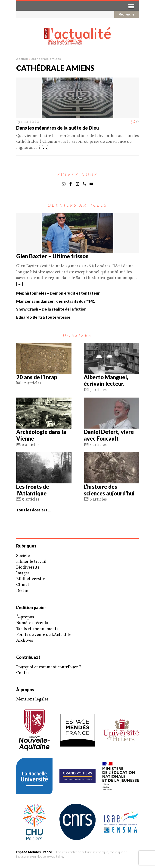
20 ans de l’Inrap (37, 377)
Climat (23, 585)
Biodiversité (28, 568)
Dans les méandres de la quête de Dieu (57, 128)
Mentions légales (32, 699)
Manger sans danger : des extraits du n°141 (56, 301)
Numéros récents (32, 623)
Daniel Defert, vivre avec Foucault (109, 435)
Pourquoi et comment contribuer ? (49, 667)
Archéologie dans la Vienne (41, 435)
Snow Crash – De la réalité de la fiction (51, 309)
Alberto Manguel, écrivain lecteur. (106, 380)
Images (23, 573)
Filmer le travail (31, 562)
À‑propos (25, 617)
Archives (25, 641)
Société (23, 556)
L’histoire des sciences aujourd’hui (109, 490)
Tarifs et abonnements (37, 629)
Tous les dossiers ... (33, 510)
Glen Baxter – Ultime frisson (52, 256)
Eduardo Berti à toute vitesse (43, 317)
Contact (24, 673)
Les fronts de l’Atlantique (33, 490)
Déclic (22, 591)
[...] (45, 148)
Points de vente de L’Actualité (44, 635)
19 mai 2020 (28, 122)
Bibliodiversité (31, 579)
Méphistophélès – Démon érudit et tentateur (58, 293)
